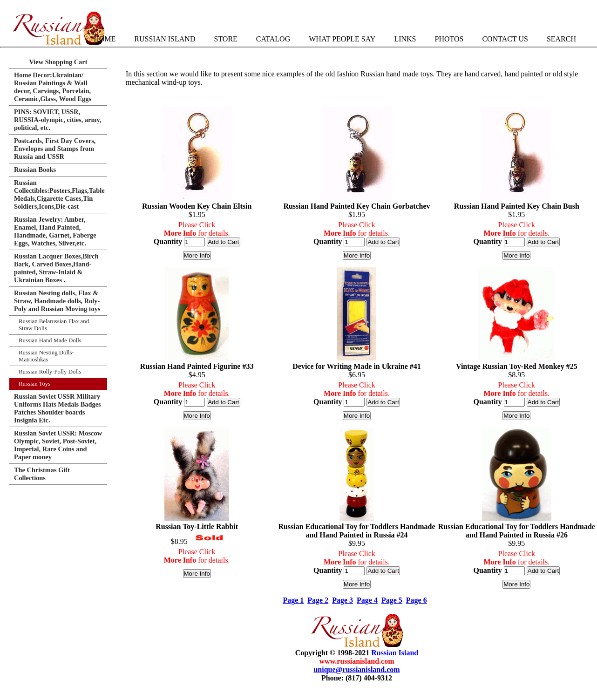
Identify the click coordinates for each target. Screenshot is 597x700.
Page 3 (343, 600)
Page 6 (417, 600)
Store (225, 39)
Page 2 (318, 600)
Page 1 (293, 600)
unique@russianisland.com (356, 669)
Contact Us (505, 39)
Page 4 (367, 600)
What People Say (342, 39)
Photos (449, 39)
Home (105, 39)
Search (561, 39)
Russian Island (165, 39)
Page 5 (392, 600)
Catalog (273, 39)
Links (405, 39)
